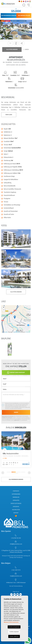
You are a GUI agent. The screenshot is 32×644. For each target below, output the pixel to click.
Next (30, 30)
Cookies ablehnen (14, 636)
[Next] (29, 473)
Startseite (16, 491)
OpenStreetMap (17, 332)
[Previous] (3, 473)
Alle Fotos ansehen (12, 49)
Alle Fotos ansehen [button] (16, 292)
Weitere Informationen (11, 622)
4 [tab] (23, 472)
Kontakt (16, 513)
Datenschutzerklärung (9, 406)
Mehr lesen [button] (9, 115)
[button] (22, 43)
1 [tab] (9, 472)
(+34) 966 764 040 (16, 538)
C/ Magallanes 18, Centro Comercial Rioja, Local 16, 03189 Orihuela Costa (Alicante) (16, 551)
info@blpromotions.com (16, 544)
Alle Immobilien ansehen (16, 479)
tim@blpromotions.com (16, 576)
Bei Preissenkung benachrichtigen (11, 16)
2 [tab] (14, 472)
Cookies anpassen (14, 632)
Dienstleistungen (16, 503)
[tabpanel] (16, 449)
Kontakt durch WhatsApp (16, 373)
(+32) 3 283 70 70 (16, 570)
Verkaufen (16, 500)
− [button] (4, 310)
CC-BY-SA (28, 332)
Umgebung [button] (16, 507)
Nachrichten (16, 510)
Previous (2, 30)
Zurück (26, 49)
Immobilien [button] (16, 497)
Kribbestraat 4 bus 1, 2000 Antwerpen (16, 583)
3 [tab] (18, 472)
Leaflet (6, 332)
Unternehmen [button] (16, 494)
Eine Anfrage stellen (24, 16)
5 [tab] (16, 473)
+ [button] (4, 307)
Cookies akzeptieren (14, 627)
